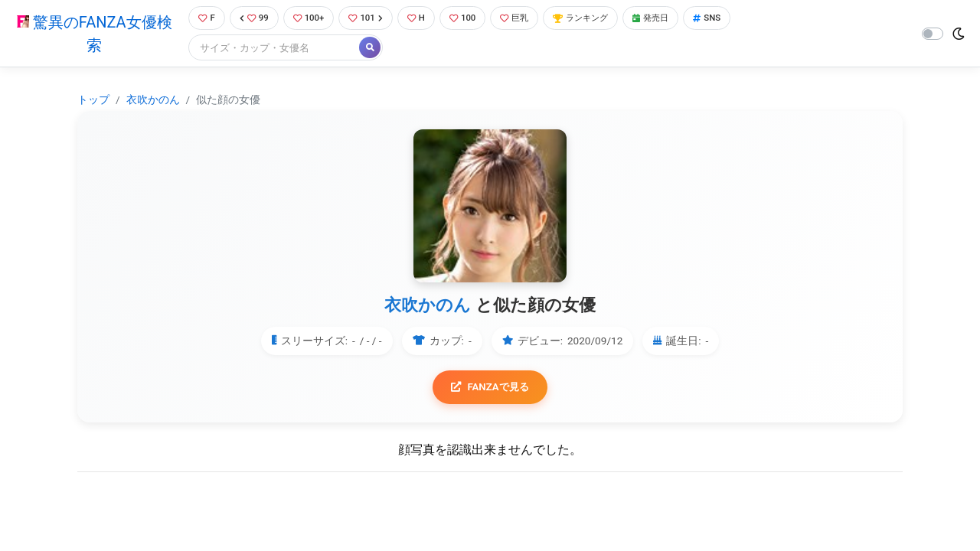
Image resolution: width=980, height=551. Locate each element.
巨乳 (527, 19)
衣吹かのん (153, 101)
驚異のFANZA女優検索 (91, 34)
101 (369, 19)
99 (250, 19)
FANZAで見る (490, 389)
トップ (93, 101)
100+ (309, 19)
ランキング (600, 19)
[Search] (268, 49)
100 (472, 19)
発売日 (677, 19)
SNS (737, 19)
